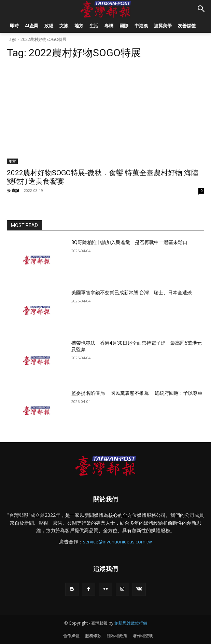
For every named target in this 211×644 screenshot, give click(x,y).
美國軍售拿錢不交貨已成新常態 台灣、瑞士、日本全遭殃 (132, 293)
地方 (12, 161)
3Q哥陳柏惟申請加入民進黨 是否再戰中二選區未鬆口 (129, 242)
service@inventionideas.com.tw (117, 542)
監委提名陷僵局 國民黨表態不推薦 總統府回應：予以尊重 (137, 393)
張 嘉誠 (13, 190)
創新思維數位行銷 (131, 623)
